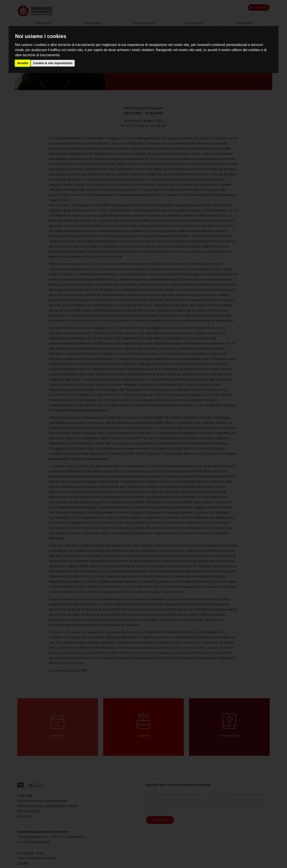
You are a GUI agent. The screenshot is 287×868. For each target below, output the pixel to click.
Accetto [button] (23, 63)
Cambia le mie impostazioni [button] (53, 63)
